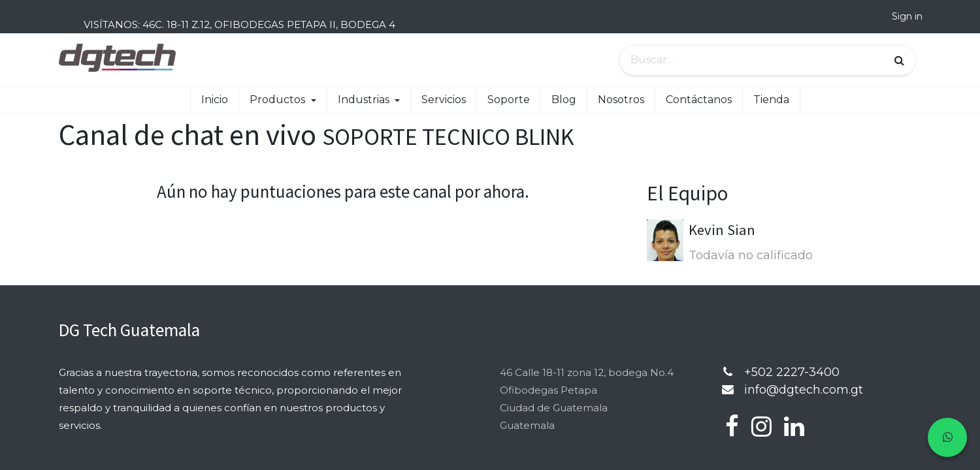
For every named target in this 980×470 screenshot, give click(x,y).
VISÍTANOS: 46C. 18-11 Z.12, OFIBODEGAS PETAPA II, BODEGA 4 (239, 24)
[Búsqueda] (899, 61)
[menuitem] (215, 100)
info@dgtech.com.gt (804, 390)
